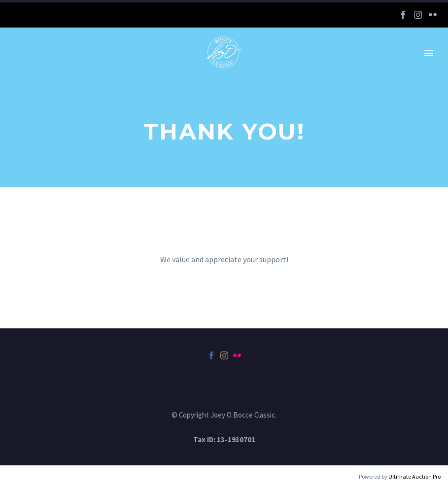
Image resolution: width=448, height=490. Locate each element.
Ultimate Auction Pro (414, 476)
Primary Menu (429, 53)
